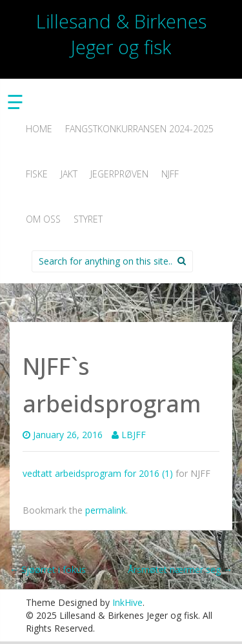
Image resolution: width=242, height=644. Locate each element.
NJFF (170, 174)
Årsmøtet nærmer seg (180, 569)
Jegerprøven (119, 174)
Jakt (69, 174)
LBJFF (134, 435)
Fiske (37, 174)
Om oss (43, 219)
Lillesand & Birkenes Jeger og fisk (121, 34)
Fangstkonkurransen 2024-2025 (139, 129)
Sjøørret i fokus (48, 569)
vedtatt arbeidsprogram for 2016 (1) (98, 473)
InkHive (127, 602)
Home (39, 129)
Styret (88, 219)
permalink (106, 510)
